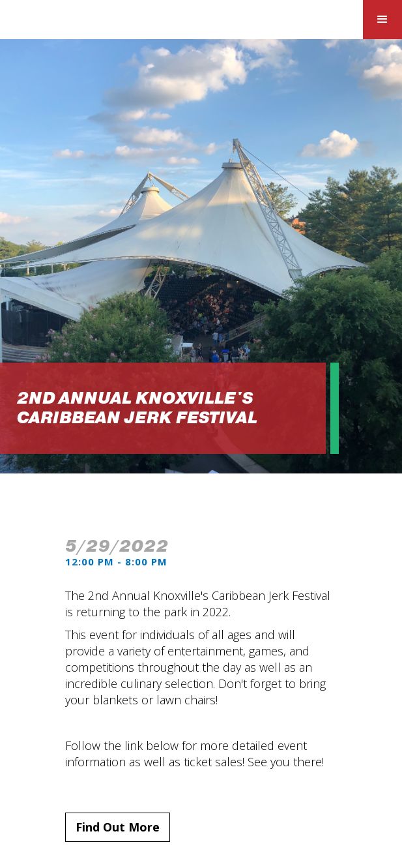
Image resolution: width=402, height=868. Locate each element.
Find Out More (118, 827)
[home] (97, 22)
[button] (382, 20)
